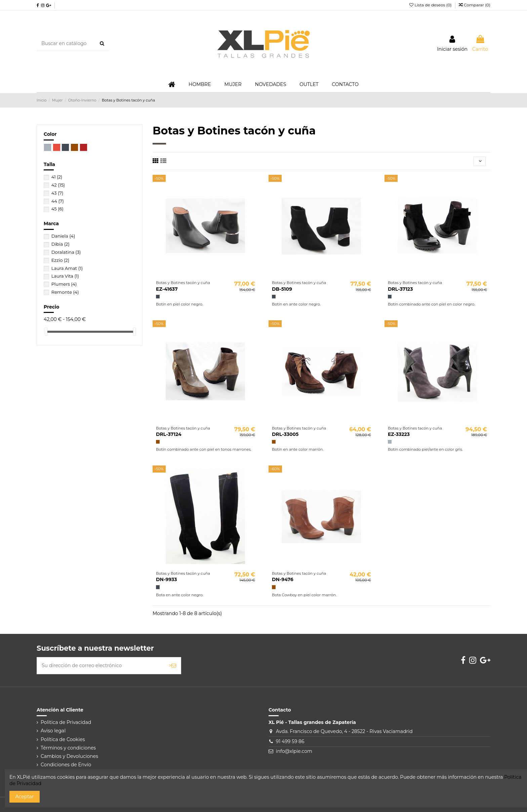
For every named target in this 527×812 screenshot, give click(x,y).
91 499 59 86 (290, 741)
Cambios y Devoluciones (69, 756)
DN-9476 (283, 579)
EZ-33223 (399, 434)
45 (57, 209)
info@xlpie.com (294, 751)
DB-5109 (282, 289)
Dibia (60, 244)
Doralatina (66, 252)
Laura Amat (67, 268)
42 (58, 185)
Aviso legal (53, 731)
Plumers (64, 284)
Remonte (65, 292)
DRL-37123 (400, 289)
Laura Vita (65, 276)
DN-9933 (166, 579)
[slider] (46, 332)
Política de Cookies (63, 739)
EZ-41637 (167, 289)
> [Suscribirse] (172, 665)
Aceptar (25, 797)
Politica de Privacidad (66, 722)
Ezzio (60, 260)
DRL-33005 (285, 434)
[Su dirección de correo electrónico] (100, 666)
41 (57, 177)
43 (57, 193)
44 (58, 201)
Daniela (63, 236)
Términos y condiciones (68, 748)
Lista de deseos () (431, 5)
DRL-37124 (169, 434)
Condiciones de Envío (66, 765)
